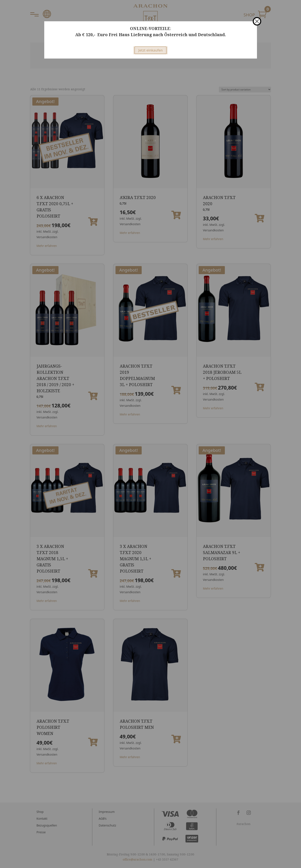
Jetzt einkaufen (150, 50)
